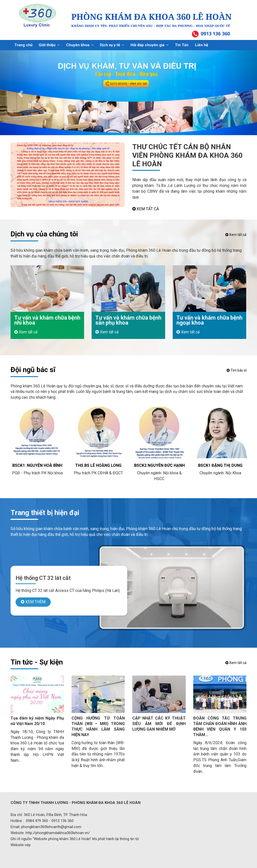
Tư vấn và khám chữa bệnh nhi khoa (47, 320)
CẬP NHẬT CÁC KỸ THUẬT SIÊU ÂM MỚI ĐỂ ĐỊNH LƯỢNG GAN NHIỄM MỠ (159, 724)
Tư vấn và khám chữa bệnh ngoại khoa (209, 320)
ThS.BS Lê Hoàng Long (98, 465)
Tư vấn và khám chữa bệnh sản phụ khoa (128, 320)
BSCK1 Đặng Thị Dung (220, 465)
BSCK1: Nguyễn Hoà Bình (37, 465)
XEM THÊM (33, 602)
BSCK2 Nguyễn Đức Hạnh (159, 465)
